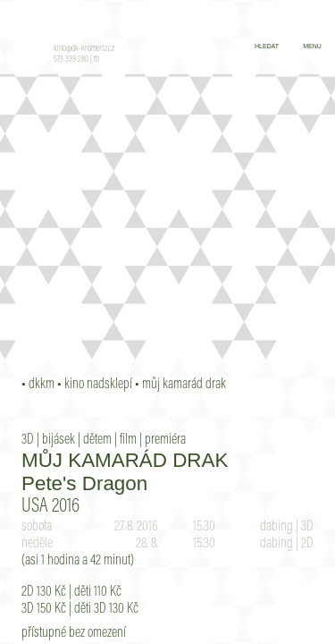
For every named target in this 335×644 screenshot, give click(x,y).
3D (28, 440)
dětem (97, 440)
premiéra (165, 440)
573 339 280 (71, 60)
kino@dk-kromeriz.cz (84, 49)
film (128, 440)
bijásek (59, 440)
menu (312, 46)
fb (96, 60)
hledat (267, 46)
